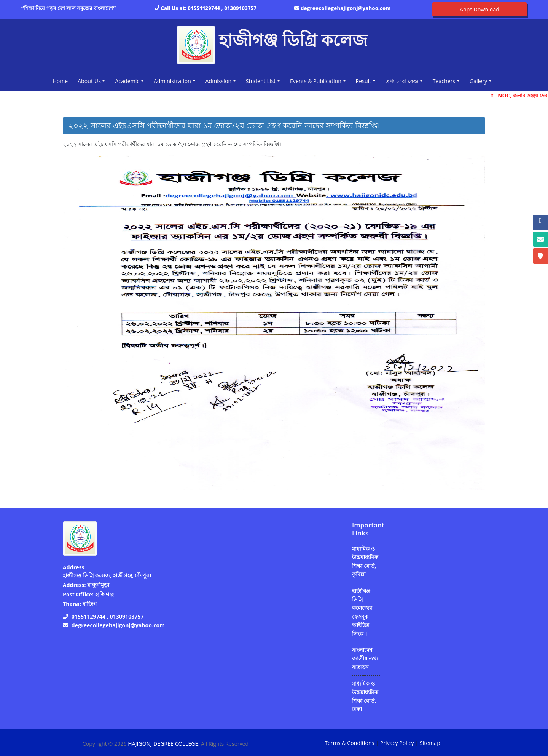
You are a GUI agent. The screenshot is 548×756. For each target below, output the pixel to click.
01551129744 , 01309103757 (222, 8)
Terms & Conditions (349, 743)
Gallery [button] (478, 81)
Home (62, 81)
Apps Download (479, 9)
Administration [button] (172, 81)
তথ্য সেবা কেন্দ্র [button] (402, 81)
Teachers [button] (444, 81)
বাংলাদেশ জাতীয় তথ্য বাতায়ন (365, 659)
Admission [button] (219, 81)
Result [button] (364, 81)
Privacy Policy (397, 743)
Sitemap (430, 743)
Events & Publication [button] (316, 81)
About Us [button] (89, 81)
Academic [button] (127, 81)
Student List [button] (261, 81)
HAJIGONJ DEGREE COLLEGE (163, 744)
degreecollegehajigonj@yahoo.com (346, 8)
